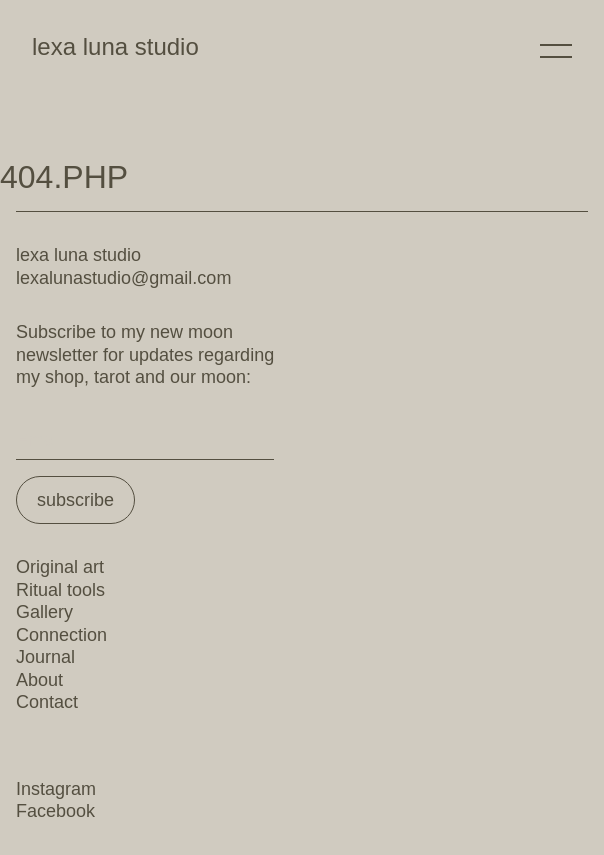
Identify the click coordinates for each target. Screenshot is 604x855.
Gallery (44, 612)
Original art (60, 567)
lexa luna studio (115, 46)
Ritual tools (60, 590)
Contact (47, 702)
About (39, 680)
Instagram (56, 789)
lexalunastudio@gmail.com (123, 278)
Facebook (55, 811)
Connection (61, 635)
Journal (45, 657)
